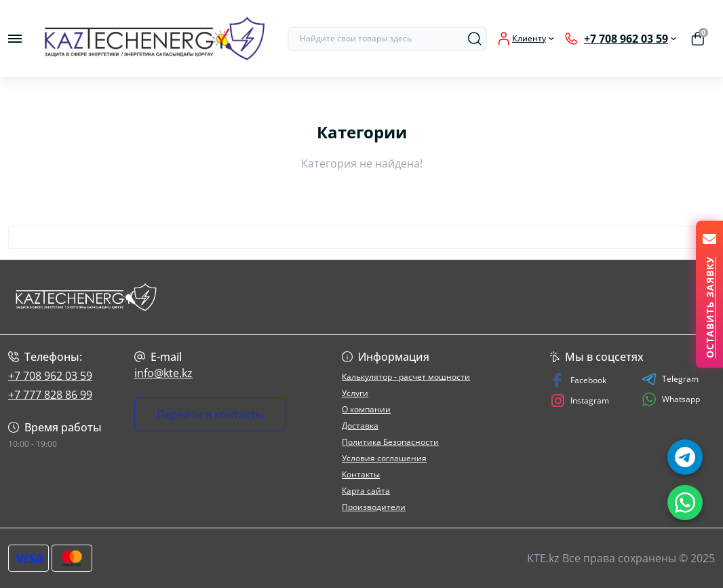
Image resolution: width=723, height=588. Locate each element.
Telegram (670, 379)
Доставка (360, 426)
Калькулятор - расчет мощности (406, 377)
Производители (374, 507)
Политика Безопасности (390, 442)
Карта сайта (366, 491)
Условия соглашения (384, 458)
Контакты (361, 474)
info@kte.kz (163, 373)
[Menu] (15, 39)
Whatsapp (671, 399)
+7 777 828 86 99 (50, 395)
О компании (366, 409)
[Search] (475, 39)
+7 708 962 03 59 (50, 376)
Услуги (355, 393)
